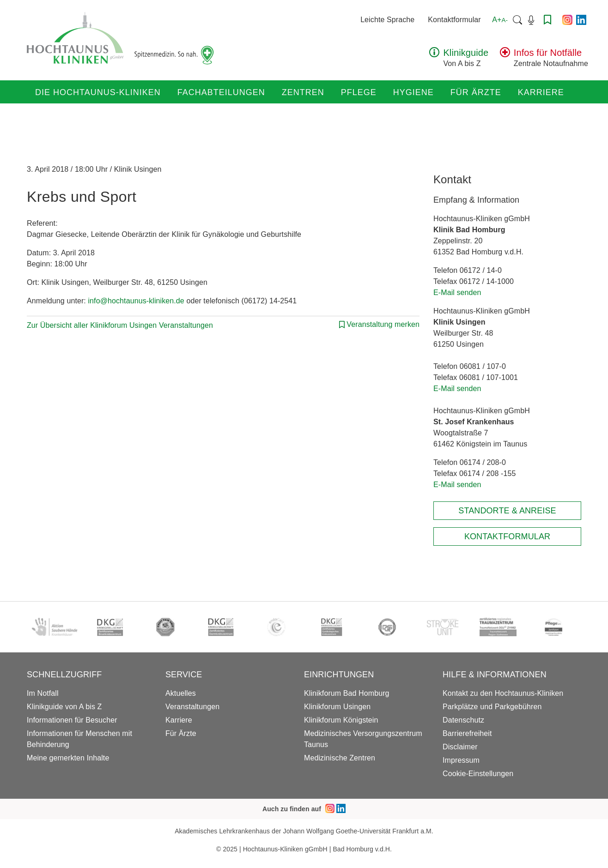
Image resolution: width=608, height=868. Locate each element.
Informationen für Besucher (72, 720)
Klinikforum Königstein (341, 720)
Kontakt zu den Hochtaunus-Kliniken (503, 693)
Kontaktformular (454, 20)
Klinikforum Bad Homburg (347, 693)
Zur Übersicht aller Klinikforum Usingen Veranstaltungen (120, 325)
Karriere (541, 92)
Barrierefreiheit (467, 733)
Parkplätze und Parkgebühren (492, 707)
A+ (500, 20)
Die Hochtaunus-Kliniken (98, 92)
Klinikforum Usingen (337, 707)
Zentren (303, 92)
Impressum (461, 760)
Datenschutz (463, 720)
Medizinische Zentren (340, 758)
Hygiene (413, 92)
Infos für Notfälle (548, 53)
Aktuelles (181, 693)
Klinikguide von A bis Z (64, 707)
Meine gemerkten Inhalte (68, 758)
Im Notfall (43, 693)
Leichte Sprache (387, 20)
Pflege (359, 92)
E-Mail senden (457, 292)
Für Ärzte (476, 92)
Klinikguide (466, 53)
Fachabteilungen (221, 92)
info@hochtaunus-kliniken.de (136, 301)
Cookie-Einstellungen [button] (478, 774)
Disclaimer (460, 747)
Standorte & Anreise (507, 511)
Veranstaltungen (192, 707)
